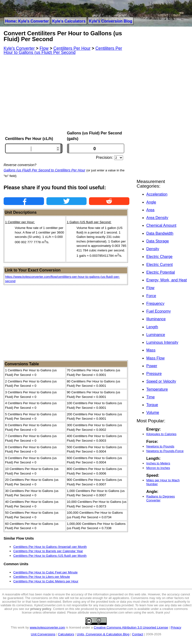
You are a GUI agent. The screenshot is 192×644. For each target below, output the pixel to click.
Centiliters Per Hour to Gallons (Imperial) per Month (50, 547)
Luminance (156, 335)
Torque (152, 405)
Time (151, 397)
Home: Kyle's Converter (27, 21)
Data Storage (158, 241)
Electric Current (159, 265)
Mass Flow (155, 358)
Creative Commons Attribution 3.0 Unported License (131, 627)
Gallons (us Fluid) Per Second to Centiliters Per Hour (44, 170)
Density (153, 249)
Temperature (157, 389)
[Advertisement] (66, 93)
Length (152, 327)
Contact (138, 634)
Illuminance (156, 319)
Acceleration (157, 194)
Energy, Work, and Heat (166, 280)
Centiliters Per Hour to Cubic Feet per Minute (45, 572)
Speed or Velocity (161, 381)
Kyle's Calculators (69, 21)
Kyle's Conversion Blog (111, 21)
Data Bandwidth (160, 233)
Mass (151, 350)
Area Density (157, 218)
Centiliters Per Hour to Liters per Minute (42, 577)
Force (151, 296)
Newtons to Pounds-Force (165, 451)
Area (150, 210)
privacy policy (41, 609)
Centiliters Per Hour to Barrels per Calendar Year (48, 551)
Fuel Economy (159, 311)
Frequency (155, 304)
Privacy (176, 627)
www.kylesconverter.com (47, 627)
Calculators (66, 634)
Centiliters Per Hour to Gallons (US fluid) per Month (50, 556)
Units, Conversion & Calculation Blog (103, 634)
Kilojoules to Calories (161, 434)
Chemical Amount (161, 225)
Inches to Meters (158, 463)
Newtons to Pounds (160, 446)
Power (152, 366)
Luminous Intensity (162, 342)
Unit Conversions (43, 634)
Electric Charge (159, 257)
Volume (153, 413)
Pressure (154, 374)
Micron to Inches (158, 468)
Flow (150, 288)
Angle (151, 202)
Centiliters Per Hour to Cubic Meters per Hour (46, 581)
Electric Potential (161, 272)
